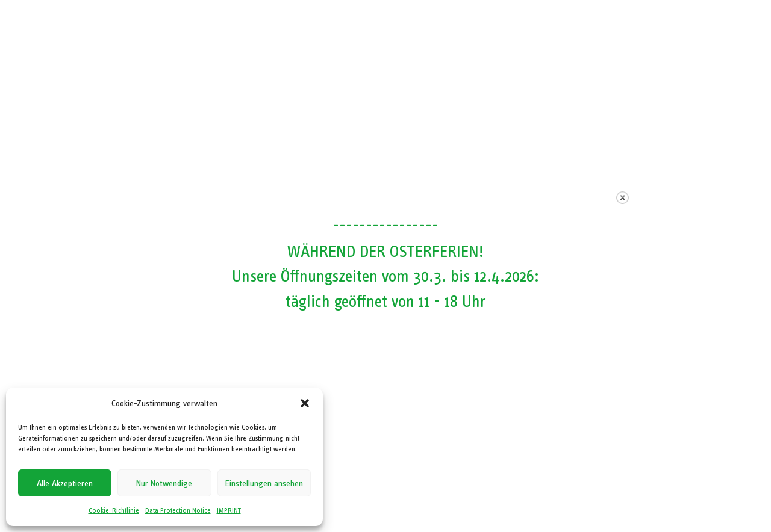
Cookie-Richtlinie (114, 510)
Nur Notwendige (164, 483)
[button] (305, 403)
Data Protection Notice (178, 510)
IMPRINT (229, 510)
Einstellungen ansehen (264, 483)
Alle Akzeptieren (65, 483)
